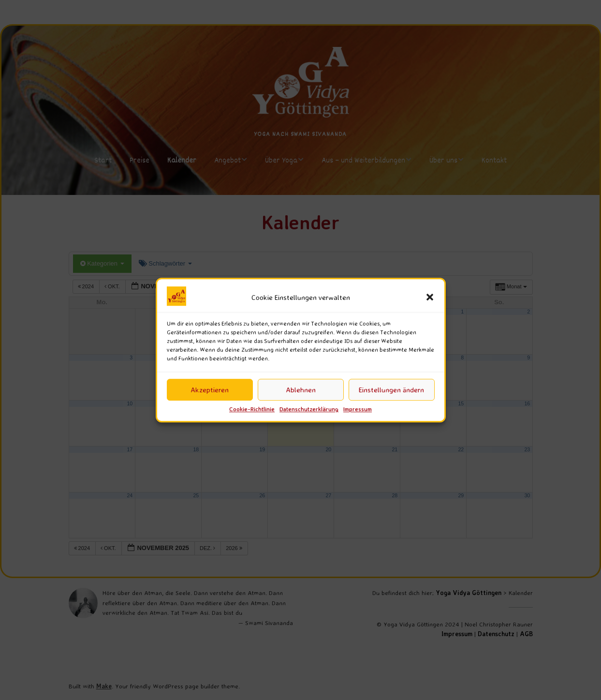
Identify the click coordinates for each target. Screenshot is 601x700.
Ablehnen (301, 390)
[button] (430, 298)
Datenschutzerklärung (309, 410)
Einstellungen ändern (391, 390)
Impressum (358, 410)
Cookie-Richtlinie (252, 410)
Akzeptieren (210, 390)
